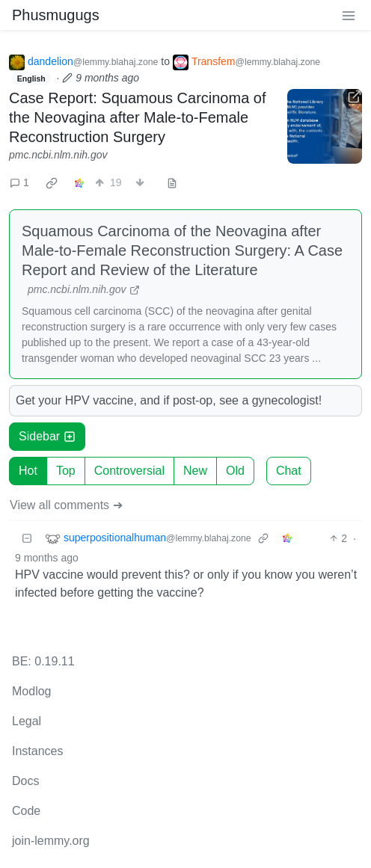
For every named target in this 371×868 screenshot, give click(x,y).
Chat (289, 471)
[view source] (172, 183)
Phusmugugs (56, 15)
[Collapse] (27, 539)
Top (66, 471)
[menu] (349, 15)
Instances (37, 751)
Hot (28, 471)
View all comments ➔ (66, 505)
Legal (27, 721)
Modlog (31, 691)
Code (26, 811)
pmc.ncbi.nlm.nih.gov (58, 155)
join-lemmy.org (51, 841)
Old (235, 471)
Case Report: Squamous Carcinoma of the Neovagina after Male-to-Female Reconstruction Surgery (138, 117)
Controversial (129, 471)
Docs (25, 781)
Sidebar (47, 436)
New (195, 471)
